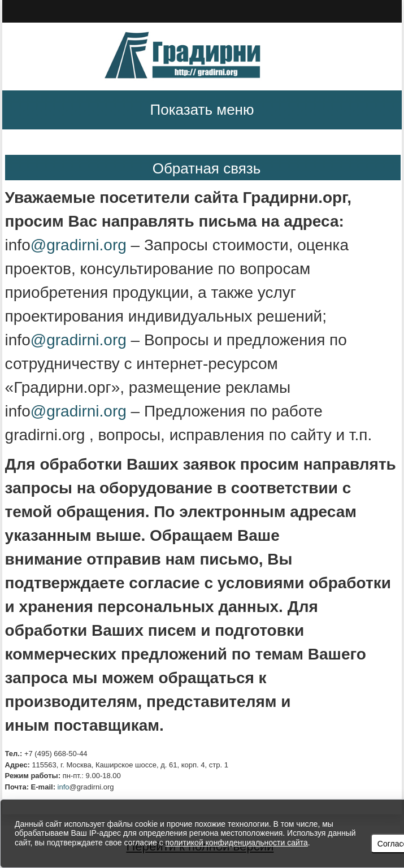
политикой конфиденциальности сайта (237, 843)
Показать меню (202, 110)
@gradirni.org (81, 245)
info (64, 787)
